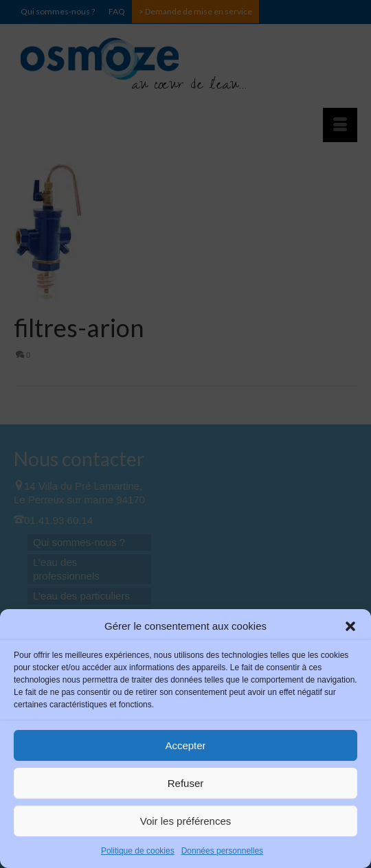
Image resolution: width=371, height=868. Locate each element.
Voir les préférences (186, 821)
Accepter (185, 745)
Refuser (186, 783)
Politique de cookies (138, 851)
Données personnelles (222, 851)
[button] (350, 626)
